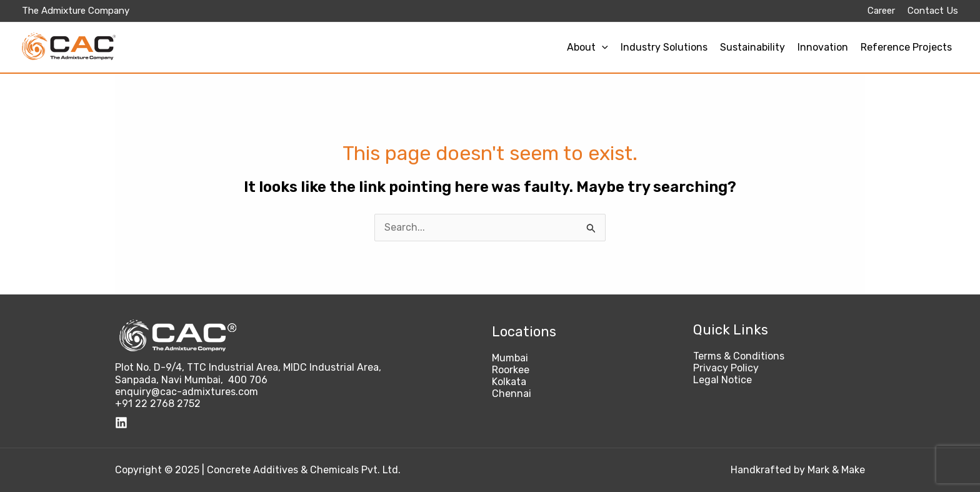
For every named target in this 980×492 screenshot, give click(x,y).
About (587, 47)
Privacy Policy (726, 368)
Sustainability (752, 47)
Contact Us (933, 11)
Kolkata (509, 382)
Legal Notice (722, 380)
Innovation (823, 47)
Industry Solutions (664, 47)
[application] (602, 47)
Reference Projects (906, 47)
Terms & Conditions (739, 356)
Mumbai (510, 358)
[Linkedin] (121, 423)
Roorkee (511, 370)
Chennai (512, 394)
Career (881, 11)
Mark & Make (836, 470)
